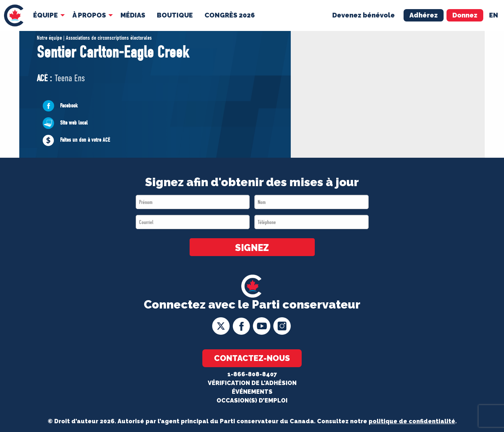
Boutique (175, 15)
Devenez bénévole (364, 15)
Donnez (465, 15)
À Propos (89, 15)
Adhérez (424, 15)
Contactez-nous (252, 358)
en (494, 15)
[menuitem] (14, 15)
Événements (252, 392)
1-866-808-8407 (252, 374)
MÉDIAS (133, 15)
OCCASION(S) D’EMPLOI (252, 400)
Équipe (45, 15)
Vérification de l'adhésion (252, 383)
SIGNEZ (252, 248)
